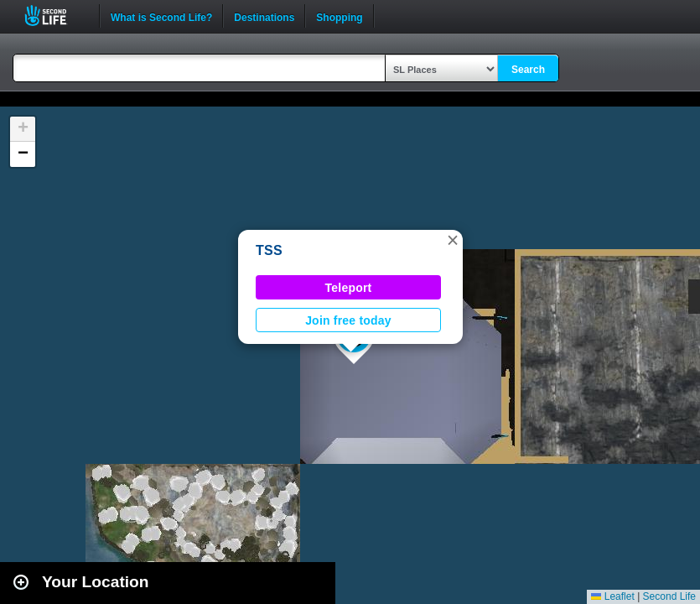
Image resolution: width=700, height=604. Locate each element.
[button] (453, 240)
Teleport (349, 288)
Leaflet (612, 596)
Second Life (55, 16)
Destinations (264, 16)
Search (528, 70)
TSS (269, 250)
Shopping (339, 16)
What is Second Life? (161, 16)
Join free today (348, 320)
